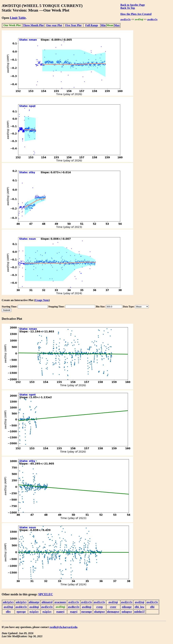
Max (117, 25)
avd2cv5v (87, 602)
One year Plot (54, 25)
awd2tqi (140, 602)
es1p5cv (34, 612)
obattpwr (99, 612)
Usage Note (42, 300)
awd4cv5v (21, 607)
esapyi (74, 612)
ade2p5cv (21, 602)
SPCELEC (46, 594)
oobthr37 (139, 612)
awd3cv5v (152, 602)
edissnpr (127, 607)
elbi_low (140, 607)
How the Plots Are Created (136, 14)
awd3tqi (8, 607)
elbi (152, 607)
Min (103, 25)
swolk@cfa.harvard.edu (63, 627)
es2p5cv (47, 612)
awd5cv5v (126, 19)
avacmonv (60, 602)
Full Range (92, 25)
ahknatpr (34, 602)
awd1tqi (113, 602)
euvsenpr (87, 612)
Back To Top (128, 8)
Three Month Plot (33, 25)
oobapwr (127, 612)
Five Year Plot (73, 25)
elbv (8, 612)
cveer (113, 607)
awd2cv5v (127, 602)
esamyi (60, 612)
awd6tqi (86, 607)
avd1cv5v (74, 602)
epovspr (21, 612)
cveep (100, 607)
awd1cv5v (100, 602)
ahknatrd (47, 602)
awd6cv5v (152, 19)
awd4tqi (34, 607)
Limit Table (18, 18)
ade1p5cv (8, 602)
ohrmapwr (113, 612)
